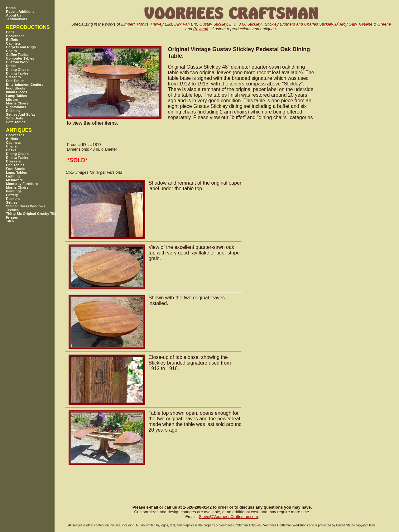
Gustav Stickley (213, 24)
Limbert (128, 24)
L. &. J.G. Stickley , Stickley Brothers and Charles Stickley (281, 24)
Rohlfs (143, 24)
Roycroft (201, 29)
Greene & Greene (375, 24)
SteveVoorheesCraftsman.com (228, 517)
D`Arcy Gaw (346, 24)
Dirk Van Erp (186, 24)
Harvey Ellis (161, 24)
